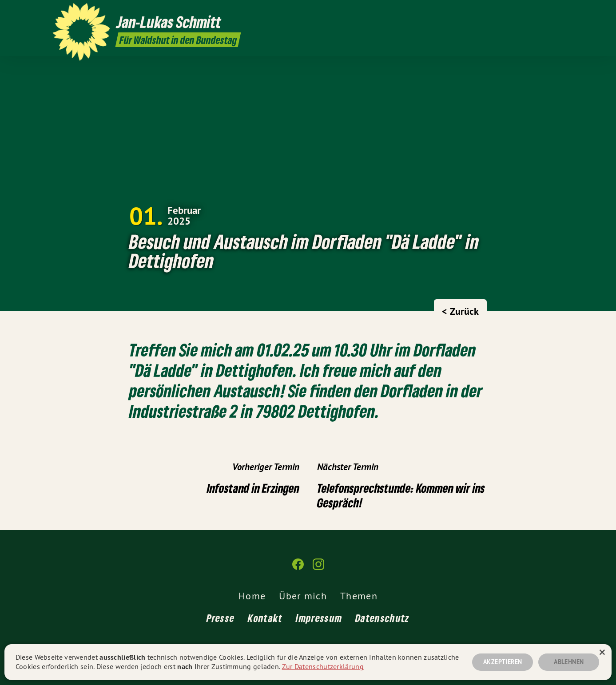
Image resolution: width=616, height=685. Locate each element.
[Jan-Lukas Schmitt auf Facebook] (546, 12)
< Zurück (460, 311)
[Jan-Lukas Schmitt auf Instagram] (559, 12)
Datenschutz (382, 618)
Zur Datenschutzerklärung (323, 666)
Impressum (319, 618)
